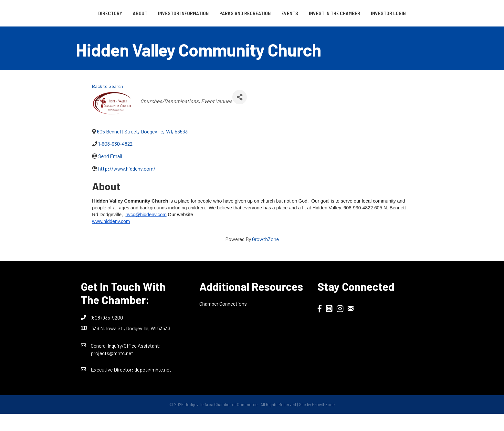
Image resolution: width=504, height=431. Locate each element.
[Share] (240, 114)
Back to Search (108, 103)
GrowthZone (265, 256)
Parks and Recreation (223, 13)
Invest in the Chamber (403, 13)
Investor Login (252, 30)
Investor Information (161, 13)
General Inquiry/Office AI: (126, 362)
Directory (88, 13)
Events (358, 13)
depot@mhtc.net (153, 386)
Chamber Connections (223, 320)
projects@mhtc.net (112, 370)
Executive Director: (113, 386)
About (118, 13)
